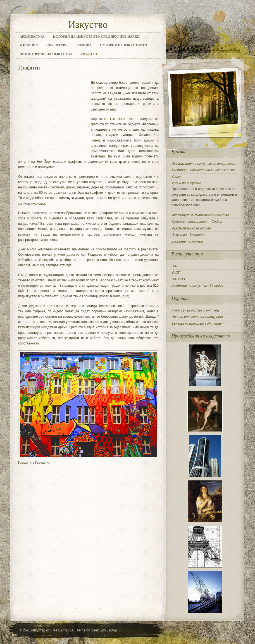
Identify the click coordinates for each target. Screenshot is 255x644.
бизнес (111, 109)
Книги (176, 177)
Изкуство (88, 25)
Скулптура (57, 45)
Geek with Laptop (104, 630)
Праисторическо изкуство (46, 54)
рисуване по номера (187, 241)
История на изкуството (124, 45)
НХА (175, 266)
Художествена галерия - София (197, 222)
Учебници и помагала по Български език (203, 170)
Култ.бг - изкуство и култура (195, 310)
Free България (62, 630)
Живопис (29, 45)
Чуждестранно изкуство (191, 228)
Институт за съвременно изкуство (200, 215)
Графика (84, 45)
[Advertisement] (84, 73)
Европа (104, 280)
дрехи (71, 187)
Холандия (121, 296)
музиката (38, 204)
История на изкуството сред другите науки (96, 37)
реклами (57, 187)
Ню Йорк (118, 119)
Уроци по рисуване (186, 183)
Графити (89, 54)
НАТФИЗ (178, 279)
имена (96, 140)
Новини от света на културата (197, 317)
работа (96, 93)
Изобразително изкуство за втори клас (203, 164)
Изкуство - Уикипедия (189, 235)
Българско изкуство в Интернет (198, 324)
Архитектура (32, 37)
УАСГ (176, 273)
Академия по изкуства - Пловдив (197, 286)
